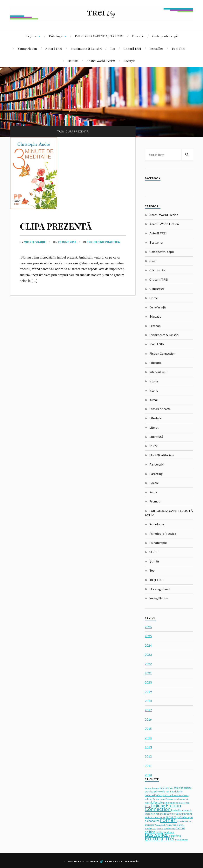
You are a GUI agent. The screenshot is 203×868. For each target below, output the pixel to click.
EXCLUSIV (157, 344)
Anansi (185, 795)
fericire (160, 829)
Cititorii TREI (132, 48)
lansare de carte (152, 788)
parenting (175, 836)
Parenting (156, 474)
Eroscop (155, 326)
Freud (178, 840)
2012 (148, 756)
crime (177, 788)
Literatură (156, 437)
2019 (148, 692)
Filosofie (155, 363)
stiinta (159, 795)
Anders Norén (129, 861)
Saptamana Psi (161, 799)
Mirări (154, 446)
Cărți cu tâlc (158, 270)
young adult (174, 799)
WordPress (90, 861)
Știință (154, 561)
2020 (148, 682)
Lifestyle (130, 61)
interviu (169, 788)
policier (149, 799)
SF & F (154, 552)
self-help (170, 792)
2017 (148, 710)
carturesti (150, 795)
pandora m (169, 832)
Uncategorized (159, 589)
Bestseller (156, 48)
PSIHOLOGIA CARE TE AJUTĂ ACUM (99, 36)
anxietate (149, 825)
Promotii (156, 501)
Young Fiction (27, 48)
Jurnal (154, 400)
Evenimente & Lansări (86, 48)
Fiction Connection (162, 353)
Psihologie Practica (103, 242)
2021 (148, 673)
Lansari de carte (160, 409)
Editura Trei (160, 838)
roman (168, 820)
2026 (148, 627)
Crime (154, 298)
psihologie (159, 792)
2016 (148, 719)
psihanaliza (152, 821)
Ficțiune (31, 36)
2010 (148, 775)
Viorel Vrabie (35, 242)
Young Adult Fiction (163, 825)
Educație (138, 36)
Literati (154, 427)
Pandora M (157, 464)
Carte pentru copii (165, 36)
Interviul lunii (158, 372)
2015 (148, 728)
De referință (157, 307)
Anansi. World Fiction (164, 224)
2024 (148, 645)
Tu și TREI (179, 48)
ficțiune (158, 806)
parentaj (184, 799)
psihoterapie (185, 817)
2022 (148, 664)
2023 (148, 654)
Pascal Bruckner (184, 821)
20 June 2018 (67, 242)
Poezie (154, 483)
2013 (148, 747)
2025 (148, 636)
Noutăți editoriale (162, 455)
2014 (148, 738)
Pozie (153, 492)
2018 (148, 701)
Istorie (154, 381)
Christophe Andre (172, 795)
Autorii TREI (54, 48)
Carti (153, 261)
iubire (148, 803)
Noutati (73, 61)
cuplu (185, 840)
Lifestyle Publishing (175, 814)
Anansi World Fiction (101, 61)
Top (113, 48)
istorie (179, 791)
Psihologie (56, 36)
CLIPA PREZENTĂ (56, 226)
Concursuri (157, 289)
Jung (162, 788)
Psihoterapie (158, 543)
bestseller (157, 834)
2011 (148, 766)
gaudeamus (169, 829)
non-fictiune (157, 814)
